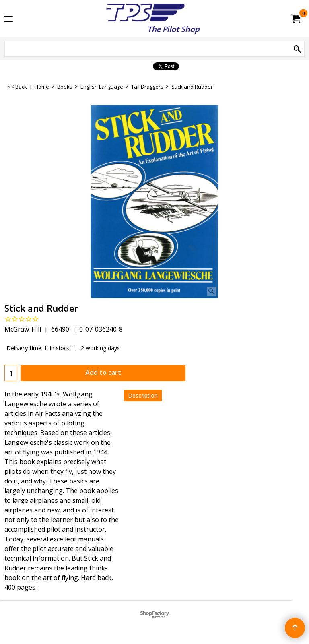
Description (143, 395)
